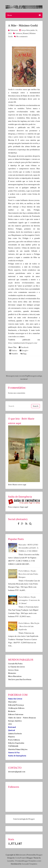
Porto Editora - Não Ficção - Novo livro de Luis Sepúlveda (29, 626)
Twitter (13, 350)
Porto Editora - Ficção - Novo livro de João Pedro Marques (28, 574)
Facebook (24, 347)
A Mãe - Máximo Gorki (23, 25)
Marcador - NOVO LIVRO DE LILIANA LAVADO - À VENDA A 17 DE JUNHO (28, 548)
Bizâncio (12, 711)
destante (23, 855)
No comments (22, 36)
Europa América (15, 721)
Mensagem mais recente (16, 376)
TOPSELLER (13, 746)
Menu (24, 15)
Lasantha (11, 861)
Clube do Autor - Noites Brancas (22, 718)
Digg (23, 354)
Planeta (11, 737)
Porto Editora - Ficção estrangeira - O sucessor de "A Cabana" (29, 600)
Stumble (14, 354)
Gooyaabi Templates (30, 864)
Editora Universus (16, 714)
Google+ (24, 350)
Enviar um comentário (17, 393)
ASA (10, 724)
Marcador (12, 702)
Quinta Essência (15, 733)
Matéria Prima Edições (18, 749)
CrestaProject (20, 858)
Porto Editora (14, 740)
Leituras (19, 33)
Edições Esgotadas (16, 743)
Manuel (26, 33)
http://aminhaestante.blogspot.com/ (23, 343)
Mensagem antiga (35, 376)
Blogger (31, 819)
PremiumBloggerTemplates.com (28, 861)
